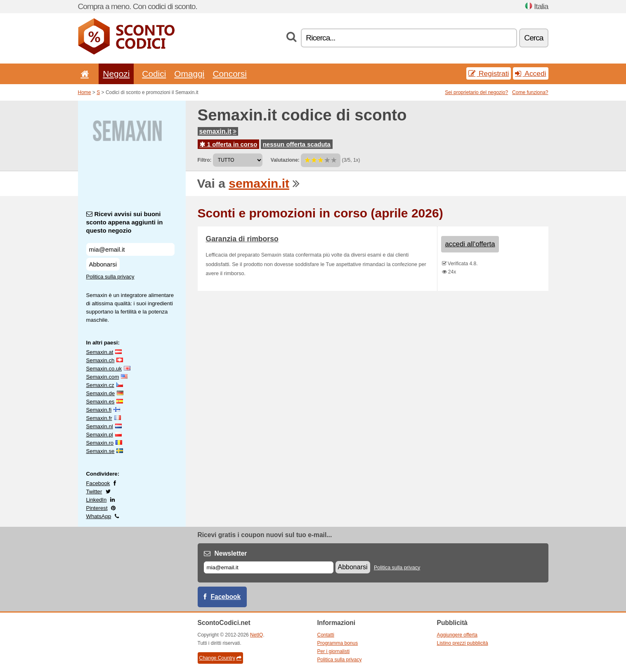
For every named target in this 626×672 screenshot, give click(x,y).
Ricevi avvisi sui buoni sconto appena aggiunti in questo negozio (125, 222)
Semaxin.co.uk (104, 369)
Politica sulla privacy (110, 277)
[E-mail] (269, 567)
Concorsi (229, 74)
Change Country (220, 658)
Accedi (530, 73)
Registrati (489, 73)
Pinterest (97, 508)
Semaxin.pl (100, 435)
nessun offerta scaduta (297, 144)
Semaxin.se (100, 451)
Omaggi (189, 74)
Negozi (116, 74)
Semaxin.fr (99, 418)
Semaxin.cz (100, 385)
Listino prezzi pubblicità (463, 643)
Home (85, 92)
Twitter (94, 492)
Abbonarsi (103, 264)
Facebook (98, 483)
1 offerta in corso (229, 144)
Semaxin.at (100, 352)
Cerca (534, 38)
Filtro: (205, 160)
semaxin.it (218, 131)
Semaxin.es (100, 402)
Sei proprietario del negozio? (476, 92)
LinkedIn (97, 500)
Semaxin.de (101, 393)
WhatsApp (99, 516)
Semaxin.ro (100, 443)
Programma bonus (338, 643)
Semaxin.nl (100, 426)
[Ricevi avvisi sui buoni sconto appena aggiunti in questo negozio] (130, 249)
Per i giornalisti (334, 651)
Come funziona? (530, 92)
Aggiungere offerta (457, 635)
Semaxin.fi (99, 410)
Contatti (326, 635)
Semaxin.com (103, 377)
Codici (154, 74)
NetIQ (256, 635)
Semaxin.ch (100, 360)
